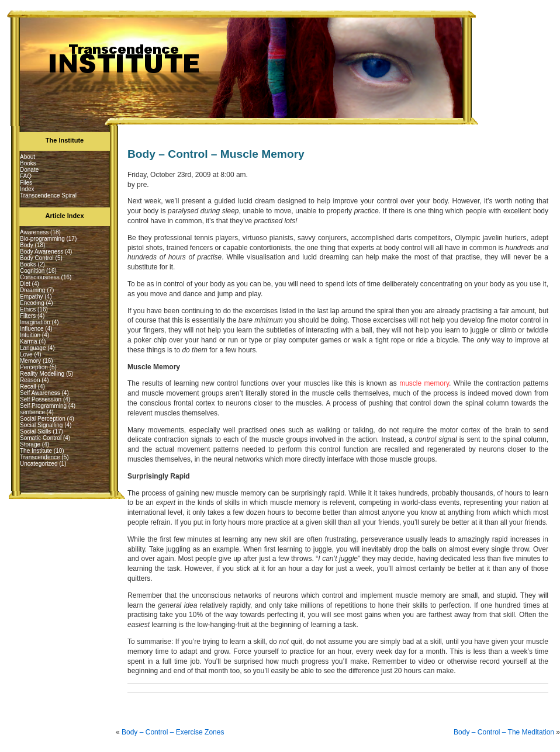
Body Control (37, 258)
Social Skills (35, 432)
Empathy (31, 297)
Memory (30, 361)
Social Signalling (41, 425)
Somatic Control (41, 438)
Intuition (30, 335)
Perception (34, 367)
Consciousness (40, 277)
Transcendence (40, 457)
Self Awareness (40, 393)
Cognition (32, 271)
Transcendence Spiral (48, 195)
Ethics (28, 309)
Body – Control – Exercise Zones (173, 732)
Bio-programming (42, 239)
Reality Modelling (42, 374)
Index (27, 189)
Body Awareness (42, 252)
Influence (32, 329)
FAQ (26, 176)
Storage (30, 444)
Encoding (32, 303)
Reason (30, 380)
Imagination (35, 322)
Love (26, 354)
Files (26, 183)
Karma (28, 342)
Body (27, 245)
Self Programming (43, 406)
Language (33, 348)
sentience (32, 412)
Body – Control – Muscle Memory (216, 154)
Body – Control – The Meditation (504, 732)
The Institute (36, 451)
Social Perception (43, 419)
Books (28, 163)
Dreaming (32, 290)
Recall (28, 387)
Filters (28, 316)
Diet (25, 284)
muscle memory (424, 383)
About (27, 157)
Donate (29, 170)
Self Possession (41, 399)
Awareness (34, 232)
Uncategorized (39, 464)
